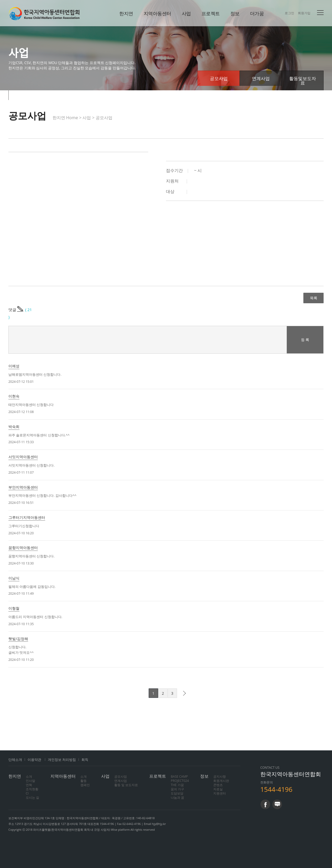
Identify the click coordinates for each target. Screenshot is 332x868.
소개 (29, 777)
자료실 (218, 789)
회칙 (85, 760)
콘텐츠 (218, 785)
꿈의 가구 (177, 789)
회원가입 (304, 13)
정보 (235, 13)
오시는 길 (32, 798)
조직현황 (32, 789)
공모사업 (219, 78)
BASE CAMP (179, 777)
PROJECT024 (180, 781)
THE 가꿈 (177, 785)
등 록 (305, 340)
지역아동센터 (157, 13)
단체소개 (15, 760)
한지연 (44, 14)
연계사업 (261, 78)
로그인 (289, 13)
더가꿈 (257, 13)
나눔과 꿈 (177, 798)
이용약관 (34, 760)
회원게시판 (221, 781)
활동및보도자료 (303, 81)
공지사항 (220, 777)
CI (27, 793)
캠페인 (85, 785)
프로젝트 (211, 13)
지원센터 (220, 793)
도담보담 (177, 793)
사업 (186, 13)
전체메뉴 (320, 13)
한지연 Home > (68, 118)
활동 (84, 781)
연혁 (29, 785)
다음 (183, 693)
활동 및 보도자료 (126, 785)
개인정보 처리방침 (62, 760)
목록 (313, 298)
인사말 (30, 781)
